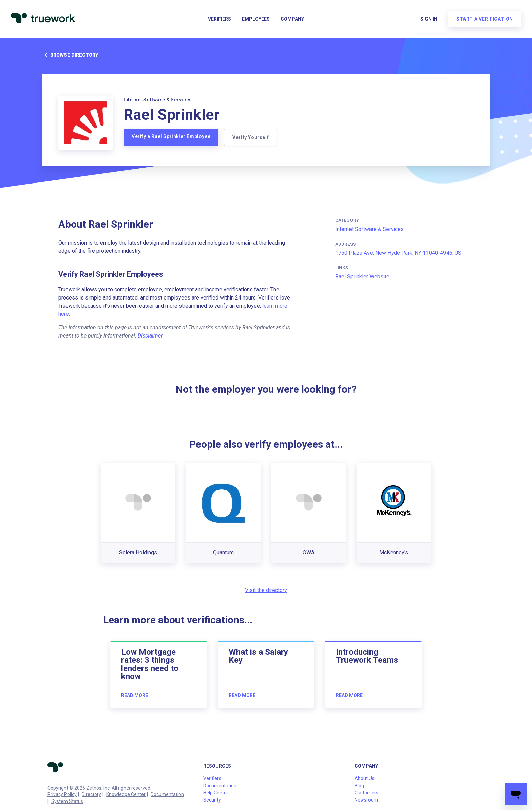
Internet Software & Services (369, 229)
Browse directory (70, 55)
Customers (366, 793)
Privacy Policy (62, 794)
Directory (91, 794)
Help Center (216, 793)
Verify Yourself (251, 137)
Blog (359, 786)
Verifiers (220, 19)
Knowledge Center (126, 794)
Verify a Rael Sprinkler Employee (171, 136)
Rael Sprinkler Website (362, 277)
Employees (256, 19)
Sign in (429, 19)
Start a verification (485, 19)
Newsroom (366, 800)
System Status (67, 801)
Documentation (167, 794)
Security (212, 800)
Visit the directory (266, 590)
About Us (364, 778)
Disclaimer (150, 336)
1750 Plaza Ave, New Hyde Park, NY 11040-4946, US (398, 253)
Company (292, 19)
